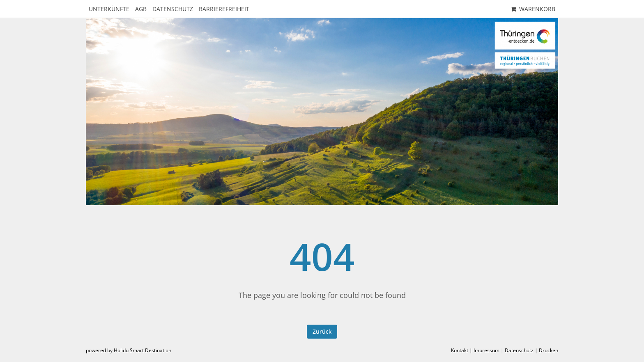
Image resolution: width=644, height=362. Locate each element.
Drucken (549, 350)
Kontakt (460, 350)
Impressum (486, 350)
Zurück (322, 331)
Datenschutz (519, 350)
